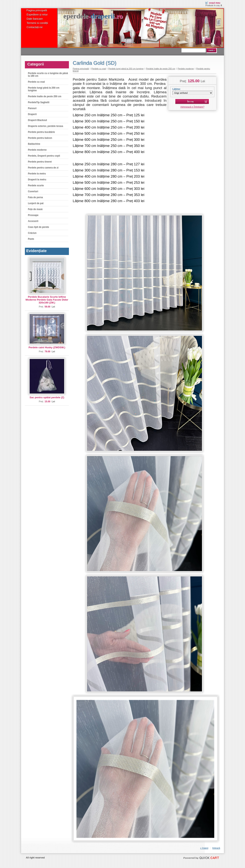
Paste (31, 239)
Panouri (32, 108)
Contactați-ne (35, 27)
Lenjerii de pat (36, 203)
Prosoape (33, 215)
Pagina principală (37, 10)
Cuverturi (33, 191)
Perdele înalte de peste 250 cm (45, 96)
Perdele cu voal (36, 82)
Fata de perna (35, 197)
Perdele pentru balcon (40, 138)
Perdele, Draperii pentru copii (44, 156)
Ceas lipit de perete (38, 227)
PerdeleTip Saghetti (39, 102)
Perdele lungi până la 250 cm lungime (44, 89)
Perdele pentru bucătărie (41, 132)
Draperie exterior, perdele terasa (45, 126)
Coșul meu (214, 3)
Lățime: (177, 89)
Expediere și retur (37, 15)
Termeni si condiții (37, 23)
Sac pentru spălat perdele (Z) (47, 397)
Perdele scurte (36, 185)
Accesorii (33, 221)
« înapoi (204, 848)
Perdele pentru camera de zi (43, 168)
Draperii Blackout (37, 120)
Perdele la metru (37, 174)
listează (216, 848)
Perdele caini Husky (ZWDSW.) (47, 347)
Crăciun (32, 233)
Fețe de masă (35, 209)
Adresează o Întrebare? (192, 107)
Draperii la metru (37, 180)
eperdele (93, 16)
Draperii (32, 114)
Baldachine (34, 144)
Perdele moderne (37, 150)
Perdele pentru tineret (40, 162)
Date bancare (35, 19)
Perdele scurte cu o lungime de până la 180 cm (48, 75)
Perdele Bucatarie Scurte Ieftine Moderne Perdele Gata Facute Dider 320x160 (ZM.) (47, 300)
